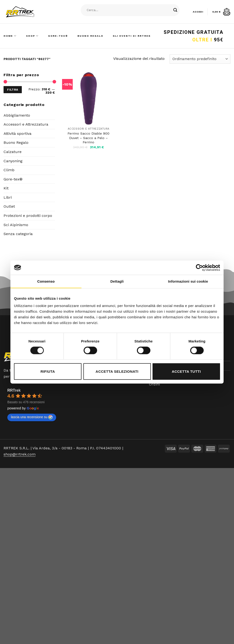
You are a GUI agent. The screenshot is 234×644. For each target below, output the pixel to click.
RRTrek (14, 390)
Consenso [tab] (46, 281)
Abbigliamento (17, 115)
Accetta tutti (186, 371)
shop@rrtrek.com (20, 454)
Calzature (13, 152)
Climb (9, 170)
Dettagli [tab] (117, 281)
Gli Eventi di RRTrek (132, 36)
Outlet (9, 206)
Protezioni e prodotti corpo (28, 216)
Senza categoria (18, 234)
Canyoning (13, 161)
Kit (6, 188)
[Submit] (175, 10)
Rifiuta (48, 371)
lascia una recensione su (32, 417)
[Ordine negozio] (200, 59)
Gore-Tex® (58, 36)
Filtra (13, 90)
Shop (32, 36)
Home (10, 36)
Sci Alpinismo (16, 225)
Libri (8, 197)
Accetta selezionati (117, 371)
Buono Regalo (90, 36)
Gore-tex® (13, 179)
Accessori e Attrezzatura (26, 124)
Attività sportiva (18, 134)
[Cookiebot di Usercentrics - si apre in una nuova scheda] (199, 267)
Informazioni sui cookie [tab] (188, 281)
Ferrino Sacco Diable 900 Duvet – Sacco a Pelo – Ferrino (88, 138)
